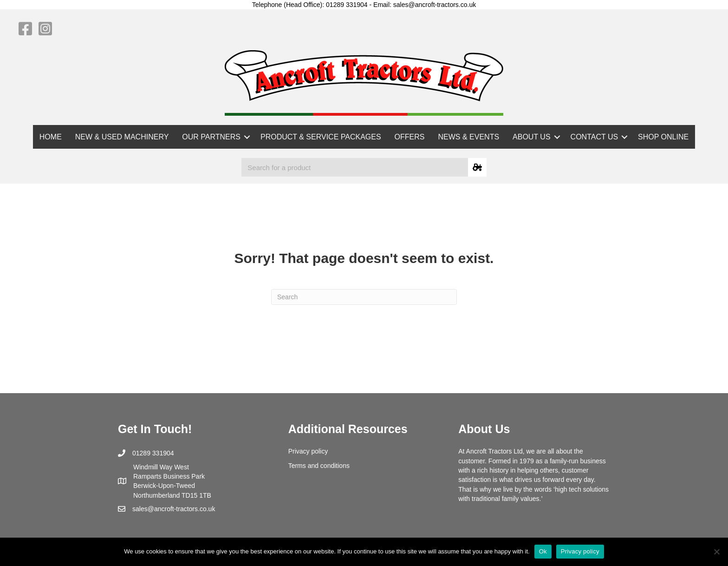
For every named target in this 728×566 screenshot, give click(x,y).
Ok (543, 551)
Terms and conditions (319, 466)
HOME (51, 137)
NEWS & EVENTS (469, 137)
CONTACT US (595, 137)
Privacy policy (308, 451)
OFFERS (410, 137)
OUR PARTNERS (211, 137)
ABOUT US (532, 137)
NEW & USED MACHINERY (122, 137)
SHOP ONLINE (663, 137)
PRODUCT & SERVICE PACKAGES (321, 137)
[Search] (364, 297)
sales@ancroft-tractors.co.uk (174, 509)
